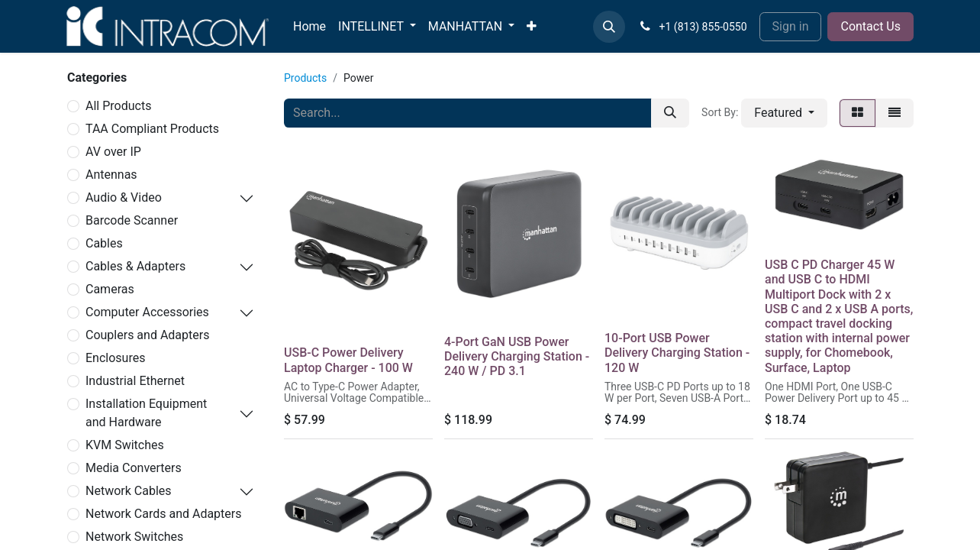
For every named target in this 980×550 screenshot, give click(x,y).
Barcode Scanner (132, 220)
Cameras (110, 289)
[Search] (670, 113)
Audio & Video (124, 197)
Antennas (111, 175)
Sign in (791, 26)
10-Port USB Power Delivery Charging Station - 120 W (677, 353)
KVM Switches (125, 445)
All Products (118, 106)
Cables (104, 243)
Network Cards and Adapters (164, 514)
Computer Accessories (147, 312)
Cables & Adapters (135, 266)
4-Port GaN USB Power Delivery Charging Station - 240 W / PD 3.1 (517, 356)
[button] (609, 27)
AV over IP (113, 152)
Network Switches (134, 537)
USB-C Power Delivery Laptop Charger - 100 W (348, 360)
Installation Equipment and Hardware (146, 413)
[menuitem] (309, 27)
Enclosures (115, 358)
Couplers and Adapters (147, 335)
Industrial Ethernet (135, 381)
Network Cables (129, 491)
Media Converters (134, 468)
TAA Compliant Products (152, 129)
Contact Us (870, 26)
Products (305, 78)
